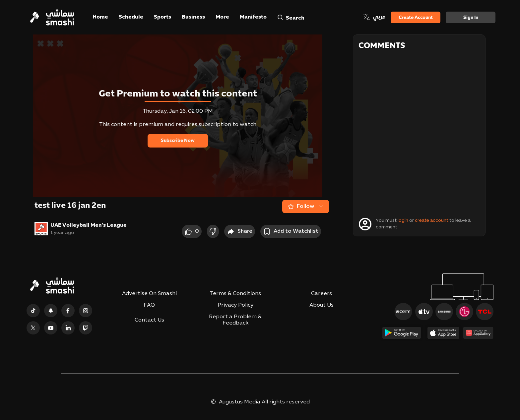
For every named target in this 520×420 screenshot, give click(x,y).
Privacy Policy (235, 305)
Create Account (416, 18)
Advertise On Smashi (149, 294)
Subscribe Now (178, 141)
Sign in (471, 18)
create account (432, 221)
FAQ (149, 305)
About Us (322, 305)
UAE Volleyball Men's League (89, 225)
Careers (322, 294)
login (403, 221)
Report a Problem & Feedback (235, 320)
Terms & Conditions (235, 294)
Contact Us (149, 320)
